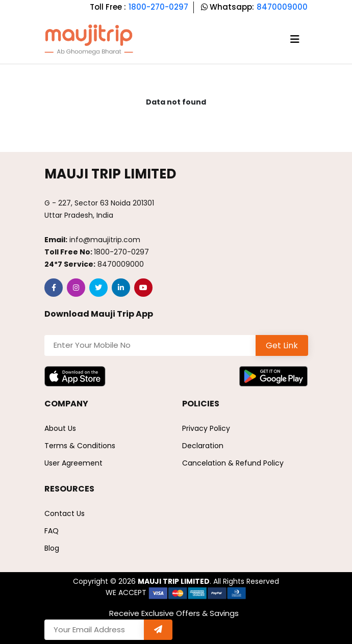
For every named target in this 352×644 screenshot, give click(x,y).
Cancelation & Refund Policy (233, 463)
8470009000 (282, 7)
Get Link (282, 345)
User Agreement (73, 463)
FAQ (52, 531)
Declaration (203, 446)
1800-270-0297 (158, 7)
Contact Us (65, 513)
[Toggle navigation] (295, 39)
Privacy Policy (206, 428)
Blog (52, 548)
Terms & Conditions (80, 446)
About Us (60, 428)
